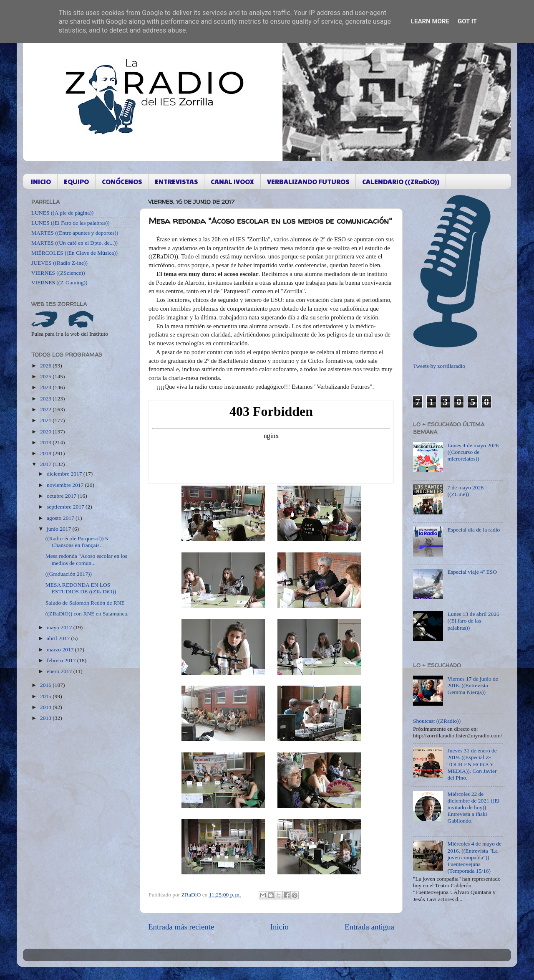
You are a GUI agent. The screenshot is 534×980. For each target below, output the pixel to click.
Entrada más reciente (181, 927)
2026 (46, 366)
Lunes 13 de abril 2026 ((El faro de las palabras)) (473, 621)
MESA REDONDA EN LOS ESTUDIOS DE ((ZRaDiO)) (81, 588)
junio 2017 (60, 529)
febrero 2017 (62, 660)
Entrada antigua (369, 927)
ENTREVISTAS (176, 181)
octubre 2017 (62, 496)
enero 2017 (60, 671)
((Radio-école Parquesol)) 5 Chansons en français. (77, 542)
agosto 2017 (61, 518)
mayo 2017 (60, 627)
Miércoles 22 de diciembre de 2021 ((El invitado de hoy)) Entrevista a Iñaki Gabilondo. (473, 808)
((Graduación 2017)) (69, 574)
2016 (46, 685)
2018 (46, 453)
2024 (46, 387)
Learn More (430, 21)
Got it (467, 21)
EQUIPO (76, 181)
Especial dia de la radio (474, 530)
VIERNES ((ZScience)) (58, 273)
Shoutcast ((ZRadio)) (437, 721)
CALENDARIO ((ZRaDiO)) (401, 181)
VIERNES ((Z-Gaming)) (59, 282)
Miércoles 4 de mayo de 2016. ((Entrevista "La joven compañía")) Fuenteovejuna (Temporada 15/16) (474, 857)
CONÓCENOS (122, 181)
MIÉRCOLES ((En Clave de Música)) (74, 253)
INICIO (41, 181)
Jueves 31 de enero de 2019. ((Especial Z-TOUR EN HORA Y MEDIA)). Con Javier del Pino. (472, 764)
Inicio (280, 927)
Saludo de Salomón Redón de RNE (85, 603)
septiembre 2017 (66, 507)
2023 (46, 399)
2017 (46, 464)
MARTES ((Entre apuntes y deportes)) (75, 233)
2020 (46, 432)
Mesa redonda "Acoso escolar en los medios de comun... (86, 559)
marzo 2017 (61, 650)
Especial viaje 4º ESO (472, 572)
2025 (46, 376)
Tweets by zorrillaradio (439, 366)
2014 (46, 707)
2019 (46, 442)
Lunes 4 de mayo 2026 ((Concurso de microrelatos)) (473, 452)
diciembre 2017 (65, 474)
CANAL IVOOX (232, 181)
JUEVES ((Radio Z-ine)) (59, 263)
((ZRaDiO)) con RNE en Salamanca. (87, 614)
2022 (46, 409)
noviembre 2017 (66, 485)
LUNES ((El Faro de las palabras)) (71, 223)
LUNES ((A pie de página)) (62, 213)
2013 (46, 718)
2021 (46, 420)
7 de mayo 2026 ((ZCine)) (465, 491)
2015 (46, 696)
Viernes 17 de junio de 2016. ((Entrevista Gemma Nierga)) (472, 685)
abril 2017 (59, 638)
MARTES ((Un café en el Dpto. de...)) (74, 243)
